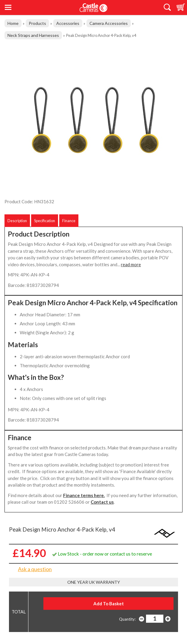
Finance (69, 221)
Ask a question (35, 569)
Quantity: (127, 619)
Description (17, 221)
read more (131, 264)
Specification (45, 221)
